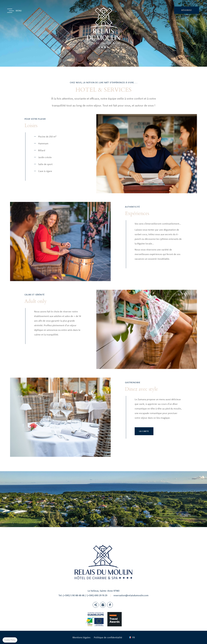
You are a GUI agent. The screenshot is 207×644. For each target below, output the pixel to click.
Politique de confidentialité (108, 637)
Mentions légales (81, 637)
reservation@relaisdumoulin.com (131, 595)
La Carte (59, 431)
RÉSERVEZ (187, 10)
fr (133, 637)
